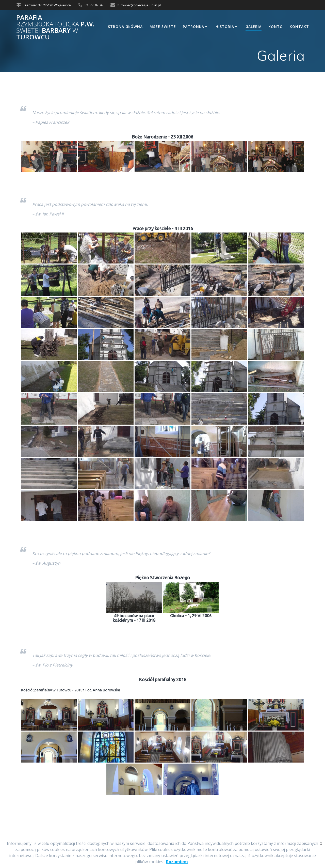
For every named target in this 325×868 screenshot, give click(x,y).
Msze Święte (163, 27)
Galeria (254, 27)
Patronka (193, 27)
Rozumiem (177, 862)
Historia (225, 27)
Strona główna (125, 27)
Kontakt (299, 27)
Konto (276, 27)
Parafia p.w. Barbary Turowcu (55, 27)
